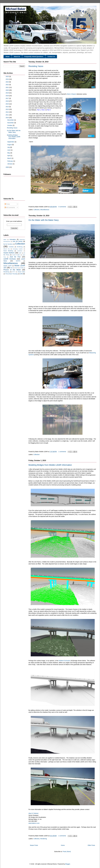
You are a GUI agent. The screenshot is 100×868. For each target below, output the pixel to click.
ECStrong (20, 247)
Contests (11, 247)
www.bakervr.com (34, 823)
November (11, 123)
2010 (7, 118)
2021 (7, 87)
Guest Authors (9, 253)
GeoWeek (20, 251)
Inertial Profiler (16, 255)
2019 (7, 93)
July (9, 147)
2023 (7, 82)
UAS (21, 274)
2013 (7, 109)
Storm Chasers (72, 94)
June (9, 150)
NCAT (16, 268)
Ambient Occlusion (64, 661)
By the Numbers (8, 244)
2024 (7, 79)
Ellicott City (7, 249)
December (11, 120)
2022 (7, 85)
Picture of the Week (12, 270)
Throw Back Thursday (11, 274)
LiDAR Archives (10, 259)
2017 (7, 98)
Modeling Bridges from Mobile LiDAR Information (50, 465)
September (11, 142)
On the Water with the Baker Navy (44, 220)
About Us (17, 57)
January (10, 164)
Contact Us (51, 57)
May (9, 153)
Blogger (68, 864)
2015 (7, 104)
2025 (7, 76)
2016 (7, 101)
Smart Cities (21, 272)
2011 (7, 115)
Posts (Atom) (67, 852)
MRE (12, 268)
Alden (5, 240)
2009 (7, 167)
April (9, 156)
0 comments (62, 207)
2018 (7, 96)
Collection (36, 210)
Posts (7, 204)
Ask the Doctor (18, 241)
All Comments (10, 208)
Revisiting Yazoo (36, 66)
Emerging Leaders (18, 249)
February (10, 161)
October (10, 125)
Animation (13, 239)
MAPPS (18, 261)
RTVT (14, 272)
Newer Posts (34, 845)
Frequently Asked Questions (34, 57)
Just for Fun (15, 257)
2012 (7, 112)
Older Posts (91, 845)
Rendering (44, 839)
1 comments (62, 452)
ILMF (20, 253)
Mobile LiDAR (7, 266)
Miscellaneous (45, 210)
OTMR (22, 268)
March (9, 158)
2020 (7, 90)
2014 (7, 107)
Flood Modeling (8, 251)
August (10, 145)
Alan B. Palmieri (33, 813)
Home (8, 57)
